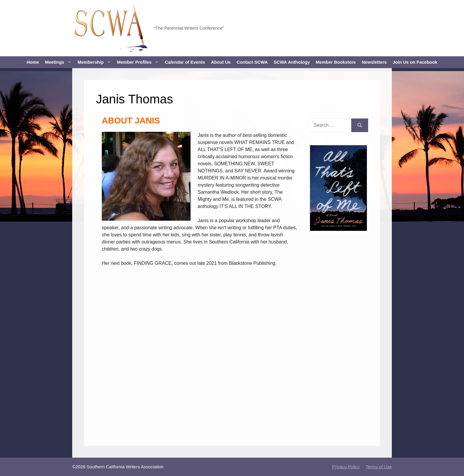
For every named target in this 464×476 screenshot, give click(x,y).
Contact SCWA (252, 62)
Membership (96, 62)
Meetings (60, 62)
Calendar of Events (185, 62)
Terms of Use (379, 467)
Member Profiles (139, 62)
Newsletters (374, 62)
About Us (221, 62)
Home (33, 62)
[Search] (360, 125)
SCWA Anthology (292, 62)
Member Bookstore (336, 62)
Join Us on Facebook (415, 62)
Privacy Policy (346, 467)
